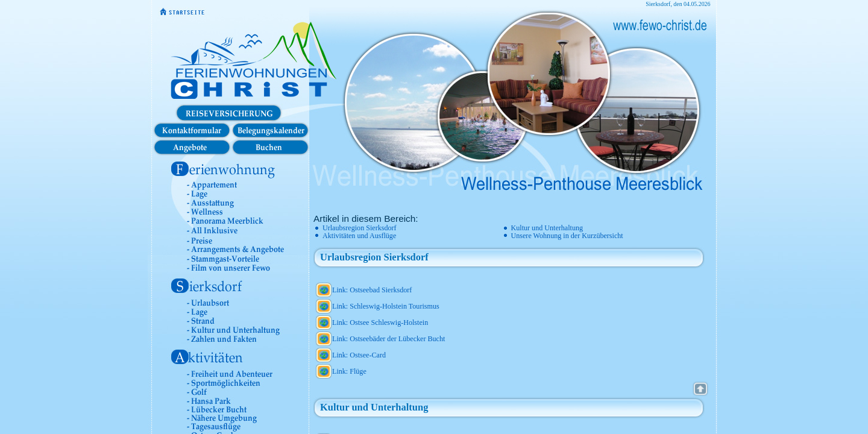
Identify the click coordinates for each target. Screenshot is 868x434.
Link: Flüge (349, 371)
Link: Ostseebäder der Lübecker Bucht (388, 339)
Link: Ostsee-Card (359, 355)
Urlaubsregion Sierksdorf (360, 228)
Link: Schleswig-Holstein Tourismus (386, 306)
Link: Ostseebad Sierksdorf (372, 290)
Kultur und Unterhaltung (547, 228)
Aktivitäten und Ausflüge (359, 236)
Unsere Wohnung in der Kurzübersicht (567, 236)
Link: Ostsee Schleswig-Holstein (380, 322)
